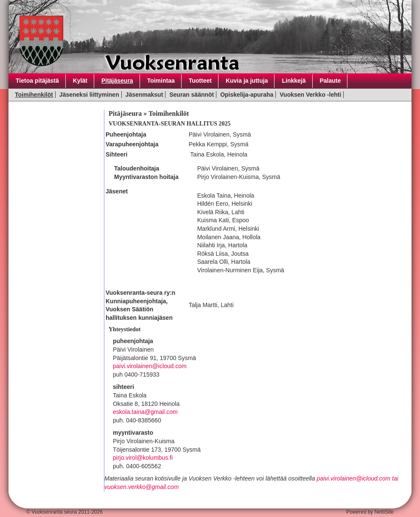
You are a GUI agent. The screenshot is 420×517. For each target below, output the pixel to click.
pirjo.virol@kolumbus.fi (143, 458)
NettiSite (384, 512)
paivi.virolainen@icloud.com (150, 366)
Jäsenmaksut (144, 95)
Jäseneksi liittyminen (89, 95)
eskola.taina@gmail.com (145, 412)
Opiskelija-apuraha (247, 95)
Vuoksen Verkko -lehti (310, 95)
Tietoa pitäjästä (37, 81)
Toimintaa (161, 81)
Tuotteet (200, 81)
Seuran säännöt (192, 95)
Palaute (330, 81)
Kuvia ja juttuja (247, 81)
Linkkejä (294, 81)
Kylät (80, 81)
